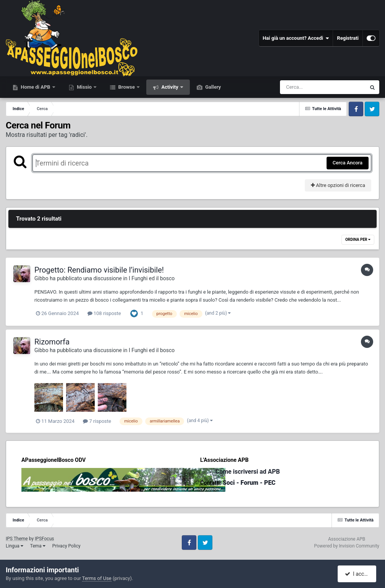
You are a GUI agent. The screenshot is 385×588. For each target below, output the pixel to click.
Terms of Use (97, 578)
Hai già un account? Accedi (296, 38)
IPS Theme (17, 539)
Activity (170, 87)
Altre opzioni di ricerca (338, 185)
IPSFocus (44, 539)
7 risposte (97, 421)
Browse (126, 87)
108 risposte (104, 313)
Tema (38, 546)
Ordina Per (358, 240)
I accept (357, 574)
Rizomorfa (52, 342)
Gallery (212, 87)
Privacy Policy (66, 546)
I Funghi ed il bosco (152, 278)
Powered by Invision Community (347, 546)
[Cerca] (306, 87)
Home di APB (36, 87)
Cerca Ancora (348, 163)
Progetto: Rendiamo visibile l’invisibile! (99, 270)
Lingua (15, 546)
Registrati (348, 38)
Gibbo (41, 278)
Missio (84, 87)
